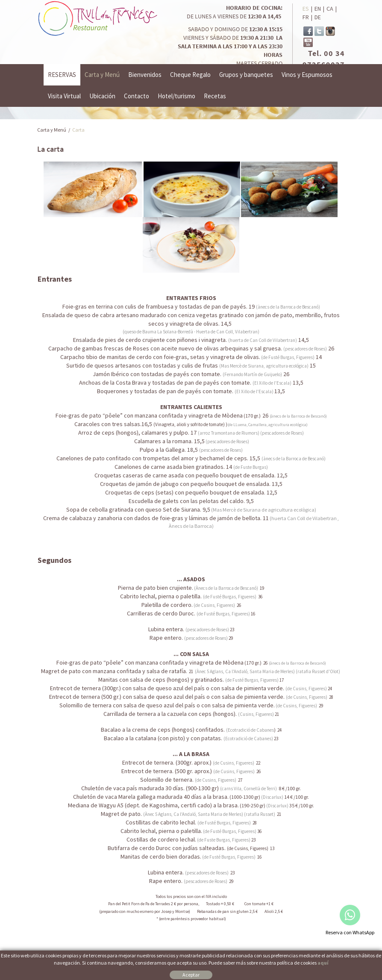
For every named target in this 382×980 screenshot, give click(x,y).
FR (306, 17)
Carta (78, 130)
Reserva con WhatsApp (350, 932)
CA (330, 9)
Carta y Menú (52, 130)
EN (318, 9)
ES (306, 9)
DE (318, 17)
